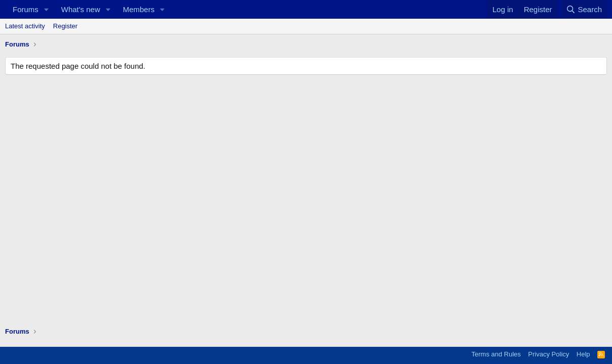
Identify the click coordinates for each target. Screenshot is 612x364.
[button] (47, 9)
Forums (26, 9)
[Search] (584, 9)
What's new (81, 9)
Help (583, 354)
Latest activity (25, 26)
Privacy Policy (548, 354)
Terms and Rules (496, 354)
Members (139, 9)
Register (65, 26)
